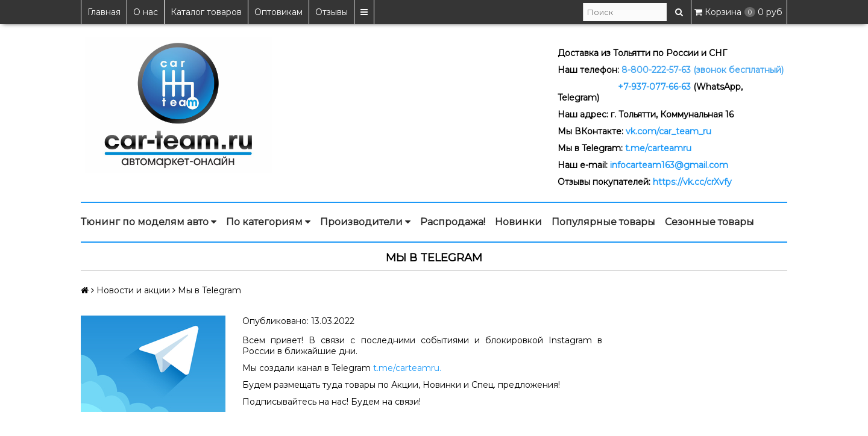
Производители (365, 222)
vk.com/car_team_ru (668, 131)
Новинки (518, 222)
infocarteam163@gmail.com (669, 165)
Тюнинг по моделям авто (149, 222)
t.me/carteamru (658, 148)
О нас (146, 12)
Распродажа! (453, 222)
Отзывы (332, 12)
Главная (104, 12)
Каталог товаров (206, 12)
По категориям (268, 222)
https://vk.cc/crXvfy (692, 182)
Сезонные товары (709, 222)
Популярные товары (603, 222)
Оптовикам (278, 12)
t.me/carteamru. (407, 368)
